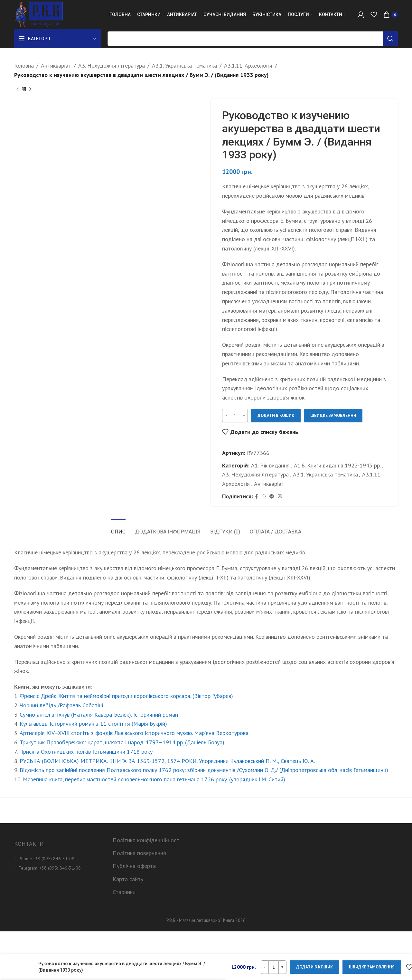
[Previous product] (17, 90)
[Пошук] (253, 39)
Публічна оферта (134, 866)
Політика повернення (139, 853)
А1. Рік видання (270, 465)
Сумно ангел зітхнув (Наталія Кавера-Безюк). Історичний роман (99, 715)
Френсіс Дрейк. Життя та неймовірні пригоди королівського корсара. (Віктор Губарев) (126, 696)
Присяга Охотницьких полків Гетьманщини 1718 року (86, 752)
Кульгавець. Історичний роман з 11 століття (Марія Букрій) (93, 724)
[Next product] (30, 90)
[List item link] (59, 859)
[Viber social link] (280, 496)
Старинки (124, 892)
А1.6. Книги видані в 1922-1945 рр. (337, 465)
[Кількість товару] (235, 416)
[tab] (118, 528)
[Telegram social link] (272, 496)
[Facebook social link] (256, 496)
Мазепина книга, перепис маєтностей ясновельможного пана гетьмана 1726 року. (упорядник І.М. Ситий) (154, 779)
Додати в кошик (276, 415)
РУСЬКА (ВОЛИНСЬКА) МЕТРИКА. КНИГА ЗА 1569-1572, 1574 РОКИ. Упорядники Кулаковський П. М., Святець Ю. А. (167, 761)
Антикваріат (56, 66)
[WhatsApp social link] (264, 496)
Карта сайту (128, 879)
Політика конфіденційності (147, 840)
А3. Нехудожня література (112, 66)
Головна (24, 66)
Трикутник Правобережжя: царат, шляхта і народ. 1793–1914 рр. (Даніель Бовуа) (122, 742)
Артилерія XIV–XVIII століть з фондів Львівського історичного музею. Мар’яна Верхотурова (134, 733)
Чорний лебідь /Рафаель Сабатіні (61, 705)
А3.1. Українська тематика (184, 66)
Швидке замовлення (333, 415)
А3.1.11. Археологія (248, 66)
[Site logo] (38, 14)
